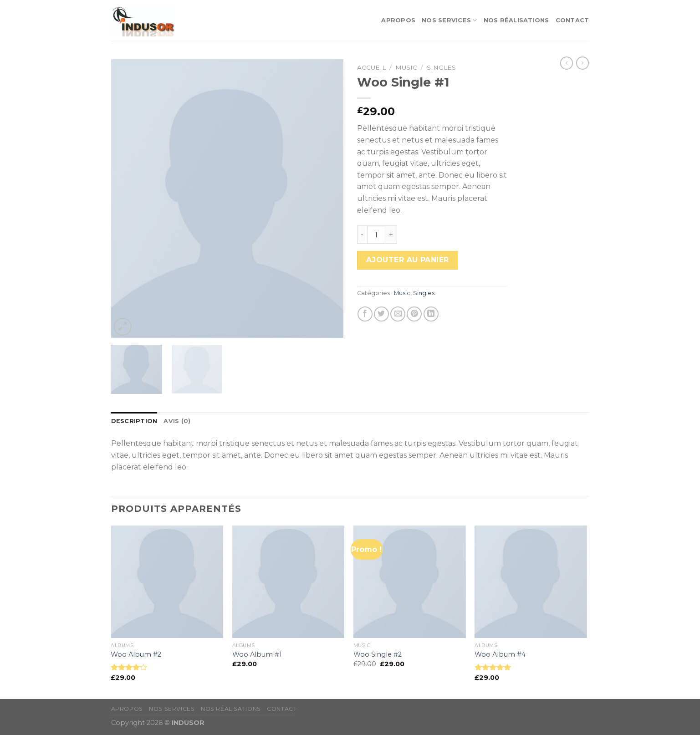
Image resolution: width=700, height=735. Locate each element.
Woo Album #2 (136, 654)
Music (406, 67)
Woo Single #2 (378, 654)
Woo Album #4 (500, 654)
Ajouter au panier (408, 260)
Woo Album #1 (257, 654)
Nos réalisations (516, 20)
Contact (572, 20)
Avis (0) (177, 421)
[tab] (134, 421)
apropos (398, 20)
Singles (441, 67)
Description (134, 421)
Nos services (450, 20)
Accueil (371, 67)
